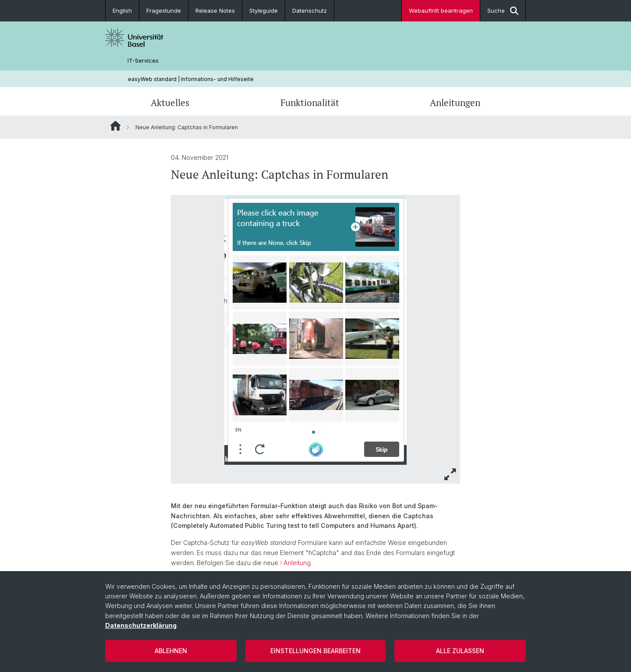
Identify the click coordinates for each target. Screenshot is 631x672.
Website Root (115, 126)
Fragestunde (164, 11)
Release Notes (215, 11)
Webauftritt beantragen (441, 11)
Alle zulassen (460, 651)
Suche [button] (503, 11)
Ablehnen (171, 651)
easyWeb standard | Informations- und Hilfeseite (191, 79)
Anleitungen (455, 103)
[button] (450, 474)
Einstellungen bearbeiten (315, 651)
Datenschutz (310, 11)
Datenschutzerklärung (141, 625)
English (122, 11)
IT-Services (143, 61)
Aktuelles (170, 103)
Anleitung (297, 563)
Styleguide (264, 11)
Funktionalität (310, 103)
